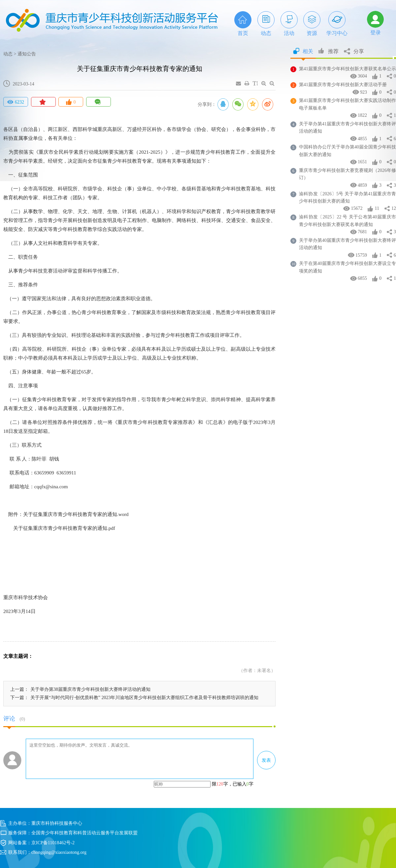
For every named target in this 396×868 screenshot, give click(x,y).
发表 (266, 760)
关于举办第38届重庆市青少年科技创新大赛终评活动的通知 (90, 689)
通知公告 (27, 54)
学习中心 (337, 24)
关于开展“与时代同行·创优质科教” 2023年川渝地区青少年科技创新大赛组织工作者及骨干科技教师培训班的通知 (144, 698)
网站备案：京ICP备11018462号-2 (41, 843)
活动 (289, 24)
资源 (312, 24)
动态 (266, 24)
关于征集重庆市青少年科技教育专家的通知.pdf (64, 528)
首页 (243, 24)
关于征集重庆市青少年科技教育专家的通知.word (76, 514)
